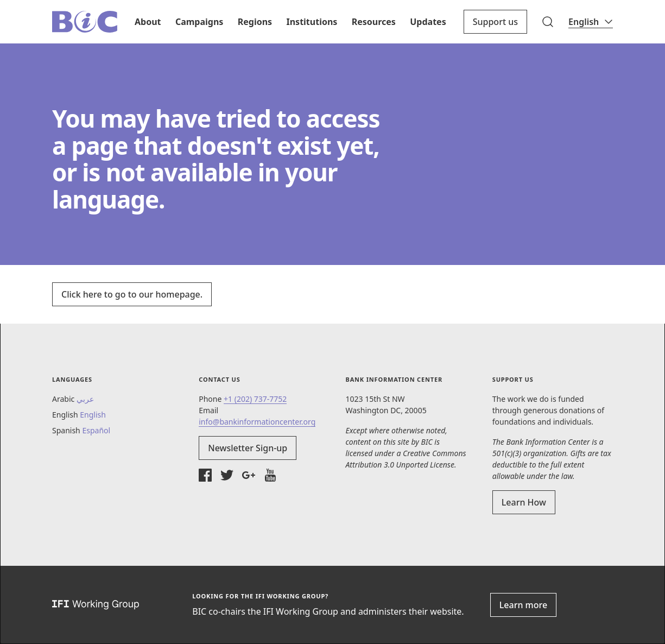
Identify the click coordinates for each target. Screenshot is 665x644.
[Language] (591, 22)
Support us (495, 22)
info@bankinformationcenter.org (257, 422)
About (148, 22)
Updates (428, 22)
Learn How (524, 502)
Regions (255, 22)
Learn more (523, 605)
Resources (374, 22)
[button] (548, 22)
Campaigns (199, 22)
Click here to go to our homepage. (132, 294)
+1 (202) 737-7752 (255, 399)
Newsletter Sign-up (248, 448)
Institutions (312, 22)
